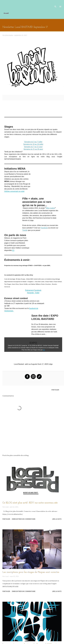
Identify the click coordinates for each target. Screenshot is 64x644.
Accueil (6, 13)
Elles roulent (50, 208)
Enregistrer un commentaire (24, 519)
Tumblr (25, 230)
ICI (13, 250)
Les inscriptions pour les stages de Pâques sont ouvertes (31, 572)
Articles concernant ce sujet (14, 191)
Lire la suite (57, 519)
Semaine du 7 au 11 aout (33, 147)
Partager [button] (55, 390)
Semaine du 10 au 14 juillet (33, 144)
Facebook (44, 228)
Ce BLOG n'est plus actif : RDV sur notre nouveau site (30, 503)
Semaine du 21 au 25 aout (33, 149)
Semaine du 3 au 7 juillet (33, 142)
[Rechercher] (55, 4)
